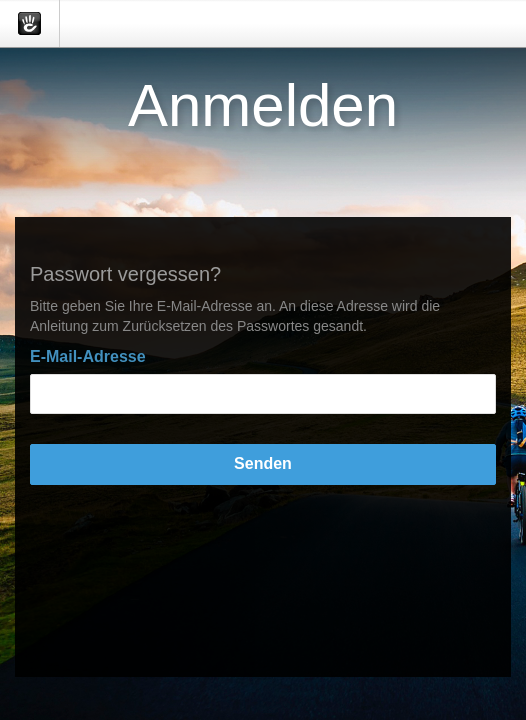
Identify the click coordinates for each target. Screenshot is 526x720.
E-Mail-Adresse (88, 356)
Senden (263, 463)
